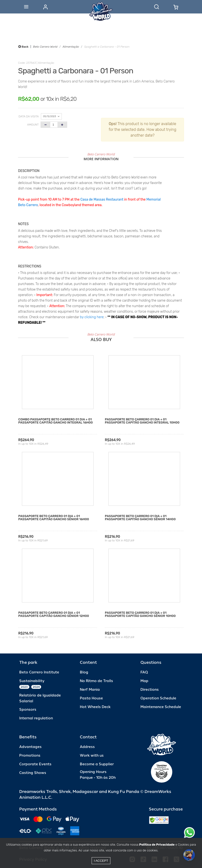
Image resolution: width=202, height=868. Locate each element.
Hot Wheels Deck (95, 707)
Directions (150, 690)
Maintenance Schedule (161, 707)
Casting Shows (33, 773)
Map (144, 681)
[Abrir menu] (26, 7)
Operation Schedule (158, 698)
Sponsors (28, 710)
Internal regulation (36, 718)
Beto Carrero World (45, 47)
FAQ (144, 672)
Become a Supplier (97, 764)
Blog (84, 672)
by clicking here (92, 317)
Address (87, 747)
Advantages (30, 747)
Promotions (30, 756)
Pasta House (91, 698)
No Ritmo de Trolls (96, 681)
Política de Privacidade (157, 845)
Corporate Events (35, 764)
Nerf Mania (90, 690)
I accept (101, 861)
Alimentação (71, 47)
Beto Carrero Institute (39, 672)
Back (23, 47)
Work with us (92, 756)
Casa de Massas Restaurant (102, 200)
